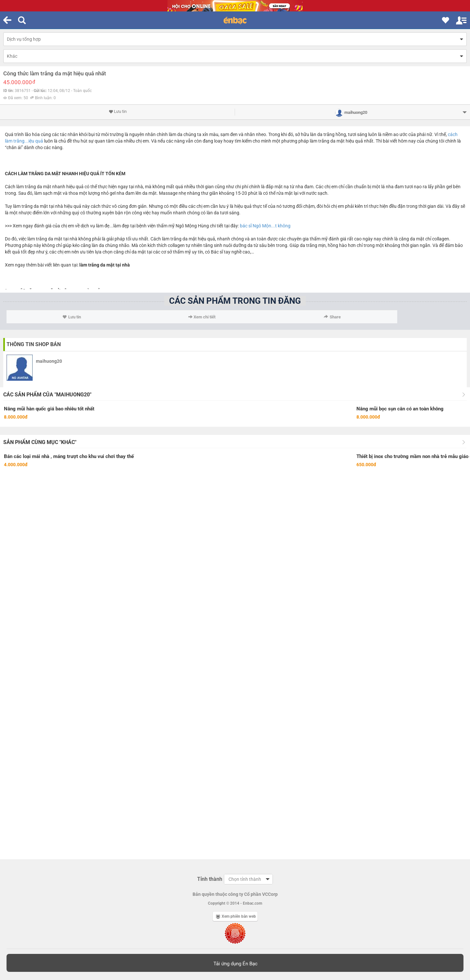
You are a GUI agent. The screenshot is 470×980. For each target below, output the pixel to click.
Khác (12, 56)
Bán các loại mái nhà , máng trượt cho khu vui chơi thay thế (69, 456)
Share (332, 317)
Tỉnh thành (210, 879)
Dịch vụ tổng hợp (24, 39)
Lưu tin (118, 112)
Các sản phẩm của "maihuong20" (47, 395)
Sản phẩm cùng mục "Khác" (40, 442)
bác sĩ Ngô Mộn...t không (265, 226)
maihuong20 (49, 361)
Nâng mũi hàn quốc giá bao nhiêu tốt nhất (49, 409)
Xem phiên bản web (236, 916)
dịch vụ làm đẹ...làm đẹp (105, 226)
